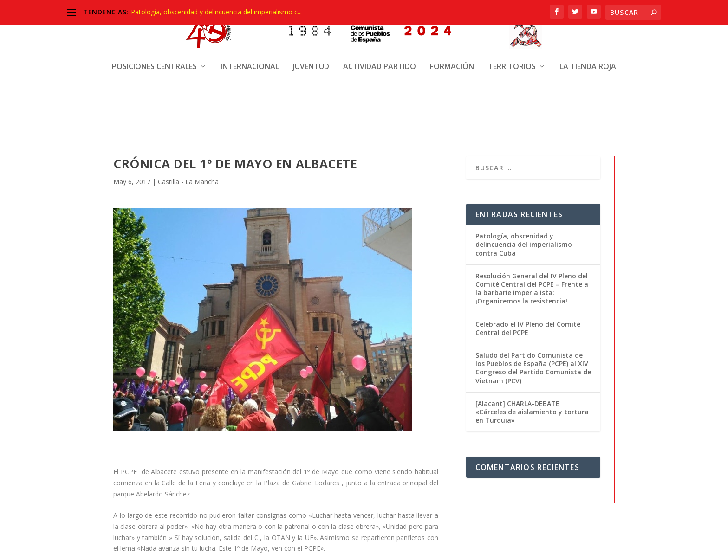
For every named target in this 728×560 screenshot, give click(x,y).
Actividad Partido (380, 35)
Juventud (311, 35)
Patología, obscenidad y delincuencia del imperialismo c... (216, 12)
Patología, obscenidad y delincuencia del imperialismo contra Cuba (524, 243)
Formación (452, 35)
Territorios (512, 35)
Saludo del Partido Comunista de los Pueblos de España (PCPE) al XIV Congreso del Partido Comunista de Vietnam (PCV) (533, 367)
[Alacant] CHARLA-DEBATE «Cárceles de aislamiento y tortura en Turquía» (532, 411)
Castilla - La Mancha (188, 181)
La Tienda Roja (588, 35)
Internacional (250, 35)
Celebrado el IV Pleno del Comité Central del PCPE (528, 327)
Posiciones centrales (154, 35)
